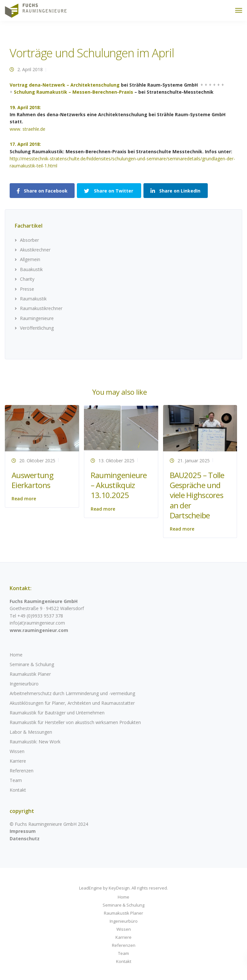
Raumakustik (33, 299)
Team (16, 780)
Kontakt (18, 790)
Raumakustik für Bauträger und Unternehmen (57, 713)
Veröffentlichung (37, 328)
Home (16, 655)
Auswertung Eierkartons (32, 480)
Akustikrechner (35, 250)
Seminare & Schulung (32, 664)
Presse (27, 289)
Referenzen (22, 771)
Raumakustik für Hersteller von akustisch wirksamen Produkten (75, 722)
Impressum (23, 831)
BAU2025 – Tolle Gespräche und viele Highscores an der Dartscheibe (197, 495)
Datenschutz (25, 839)
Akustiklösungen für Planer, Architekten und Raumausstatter (72, 703)
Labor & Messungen (31, 732)
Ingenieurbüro (24, 684)
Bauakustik (31, 269)
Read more (24, 499)
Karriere (18, 761)
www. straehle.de (27, 129)
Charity (27, 279)
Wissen (17, 751)
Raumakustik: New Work (35, 742)
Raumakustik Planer (30, 674)
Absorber (29, 240)
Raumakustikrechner (41, 308)
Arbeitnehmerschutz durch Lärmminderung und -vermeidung (72, 693)
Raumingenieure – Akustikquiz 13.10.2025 (119, 485)
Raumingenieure (37, 318)
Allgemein (30, 259)
